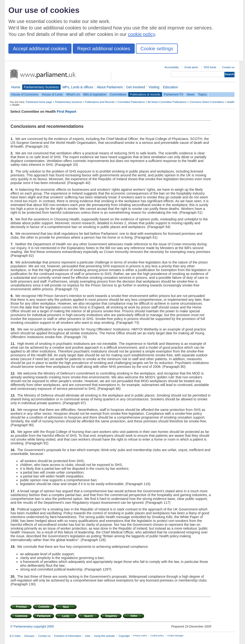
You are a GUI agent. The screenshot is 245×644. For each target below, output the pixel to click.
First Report (67, 112)
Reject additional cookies (104, 49)
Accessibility (172, 67)
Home (16, 87)
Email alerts (191, 67)
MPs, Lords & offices (78, 87)
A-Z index (15, 636)
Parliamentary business (41, 87)
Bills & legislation (95, 94)
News (191, 94)
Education (170, 87)
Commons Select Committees (207, 102)
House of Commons (25, 94)
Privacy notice (140, 636)
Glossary (30, 636)
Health (231, 102)
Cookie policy (157, 636)
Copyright (124, 636)
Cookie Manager (175, 636)
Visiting (154, 87)
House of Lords (52, 94)
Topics (202, 94)
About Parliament (110, 87)
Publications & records (145, 94)
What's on (73, 94)
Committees (118, 94)
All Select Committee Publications (167, 102)
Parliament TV (174, 94)
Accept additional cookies (40, 49)
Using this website (104, 636)
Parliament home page (39, 102)
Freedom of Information (68, 636)
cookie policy (142, 34)
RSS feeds (210, 67)
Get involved (136, 87)
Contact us (228, 67)
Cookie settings (157, 49)
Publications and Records (100, 102)
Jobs (87, 636)
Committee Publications (131, 102)
